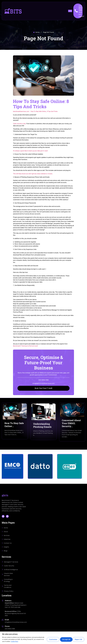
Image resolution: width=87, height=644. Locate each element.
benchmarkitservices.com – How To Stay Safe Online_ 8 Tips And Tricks (35, 111)
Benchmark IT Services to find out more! (25, 346)
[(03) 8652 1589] (76, 11)
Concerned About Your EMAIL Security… (71, 423)
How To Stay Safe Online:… (14, 425)
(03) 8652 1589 (80, 8)
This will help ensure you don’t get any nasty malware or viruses (33, 174)
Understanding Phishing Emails (42, 425)
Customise (51, 639)
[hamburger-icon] (70, 11)
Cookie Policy (18, 641)
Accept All (78, 639)
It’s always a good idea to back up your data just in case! (30, 151)
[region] (43, 638)
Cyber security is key (19, 124)
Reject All (65, 639)
